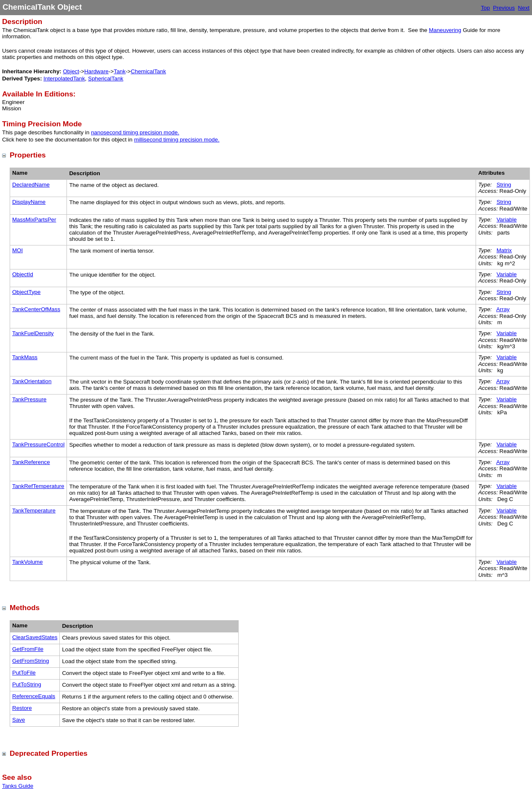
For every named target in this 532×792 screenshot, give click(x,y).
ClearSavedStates (35, 637)
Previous (504, 8)
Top (485, 8)
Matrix (504, 250)
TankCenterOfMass (36, 309)
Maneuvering (445, 30)
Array (503, 309)
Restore (22, 708)
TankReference (31, 462)
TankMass (25, 357)
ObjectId (23, 274)
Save (19, 720)
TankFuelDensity (33, 333)
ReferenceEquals (34, 696)
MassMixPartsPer (34, 220)
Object (71, 71)
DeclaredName (31, 185)
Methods (25, 608)
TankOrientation (32, 381)
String (504, 185)
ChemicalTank (149, 71)
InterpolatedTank (64, 79)
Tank (120, 71)
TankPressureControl (38, 444)
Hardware (96, 71)
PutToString (27, 684)
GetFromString (31, 661)
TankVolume (28, 562)
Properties (28, 155)
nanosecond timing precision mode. (135, 132)
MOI (17, 250)
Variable (507, 220)
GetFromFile (28, 649)
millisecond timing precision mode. (177, 140)
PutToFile (24, 673)
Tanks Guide (18, 786)
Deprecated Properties (49, 753)
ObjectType (26, 292)
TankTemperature (34, 511)
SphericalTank (106, 79)
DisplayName (29, 202)
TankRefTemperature (38, 486)
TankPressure (29, 399)
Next (524, 8)
